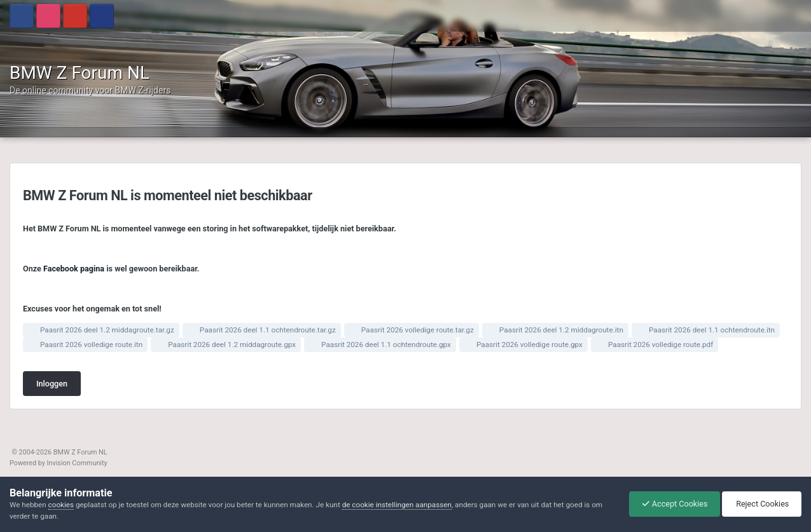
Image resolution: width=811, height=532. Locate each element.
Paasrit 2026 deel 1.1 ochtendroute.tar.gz (268, 330)
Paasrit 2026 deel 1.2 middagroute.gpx (232, 344)
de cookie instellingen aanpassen (397, 505)
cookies (61, 505)
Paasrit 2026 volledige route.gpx (530, 344)
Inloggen (52, 384)
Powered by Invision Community (59, 463)
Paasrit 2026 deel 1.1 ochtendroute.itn (712, 330)
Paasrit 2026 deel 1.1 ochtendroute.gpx (386, 344)
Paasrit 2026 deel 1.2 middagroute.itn (561, 330)
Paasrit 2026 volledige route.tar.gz (418, 330)
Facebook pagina (74, 269)
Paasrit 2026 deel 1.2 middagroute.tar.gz (107, 330)
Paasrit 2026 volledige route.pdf (661, 344)
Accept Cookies (672, 504)
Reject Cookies (760, 504)
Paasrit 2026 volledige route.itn (91, 344)
